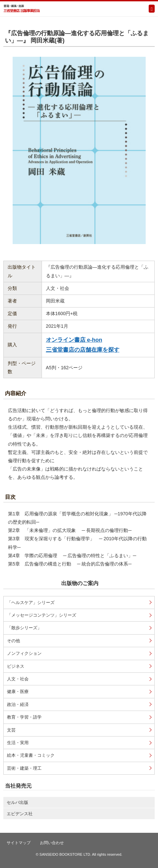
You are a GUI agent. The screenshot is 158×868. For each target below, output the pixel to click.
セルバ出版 (17, 802)
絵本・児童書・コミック (31, 755)
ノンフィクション (24, 653)
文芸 (11, 730)
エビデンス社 (20, 814)
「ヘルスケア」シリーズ (31, 603)
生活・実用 (18, 743)
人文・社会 (18, 679)
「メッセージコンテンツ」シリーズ (42, 615)
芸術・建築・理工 (24, 768)
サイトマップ (19, 843)
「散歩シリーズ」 (24, 628)
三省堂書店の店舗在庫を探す (83, 350)
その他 (13, 641)
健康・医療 (18, 692)
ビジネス (16, 666)
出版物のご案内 (80, 583)
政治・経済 (18, 704)
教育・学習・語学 (24, 717)
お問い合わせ (52, 843)
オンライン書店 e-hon (74, 340)
